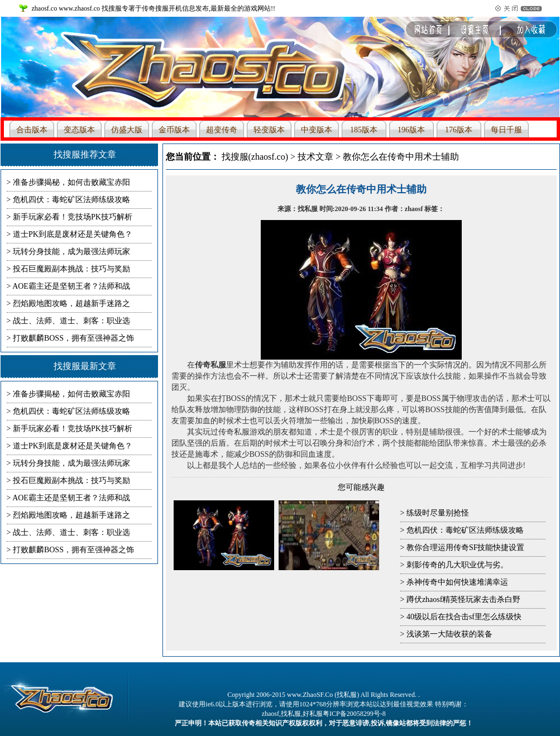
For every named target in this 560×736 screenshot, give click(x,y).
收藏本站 (485, 33)
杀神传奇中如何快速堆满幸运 (457, 582)
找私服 (291, 714)
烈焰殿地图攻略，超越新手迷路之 (71, 304)
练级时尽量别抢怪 (438, 513)
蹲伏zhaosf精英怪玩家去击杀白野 (464, 599)
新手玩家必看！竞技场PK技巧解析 (73, 217)
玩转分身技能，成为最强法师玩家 (71, 252)
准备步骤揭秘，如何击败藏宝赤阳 (71, 182)
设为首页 (524, 33)
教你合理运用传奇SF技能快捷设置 (466, 548)
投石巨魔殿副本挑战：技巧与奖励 (71, 269)
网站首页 (446, 33)
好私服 (313, 714)
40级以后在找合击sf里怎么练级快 (464, 617)
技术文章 (315, 157)
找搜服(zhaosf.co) (255, 157)
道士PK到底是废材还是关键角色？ (73, 234)
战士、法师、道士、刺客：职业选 (71, 321)
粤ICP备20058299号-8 (354, 714)
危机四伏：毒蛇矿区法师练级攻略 (465, 530)
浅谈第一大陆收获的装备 (449, 634)
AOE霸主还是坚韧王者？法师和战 (71, 286)
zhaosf (271, 714)
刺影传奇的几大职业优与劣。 (457, 565)
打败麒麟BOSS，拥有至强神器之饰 (73, 338)
